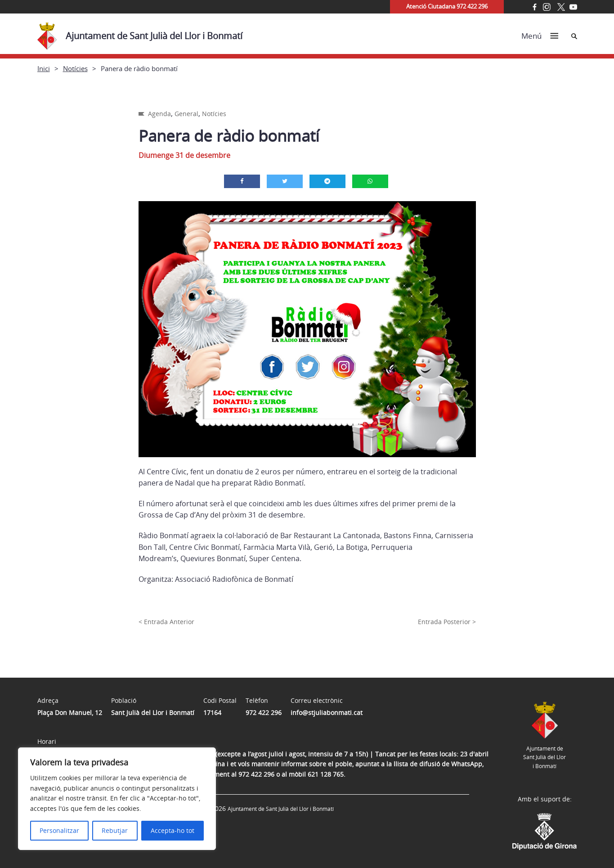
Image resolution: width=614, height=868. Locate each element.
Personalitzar (59, 830)
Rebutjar (115, 830)
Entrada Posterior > (447, 622)
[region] (117, 799)
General (186, 114)
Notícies (75, 68)
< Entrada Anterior (166, 622)
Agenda (159, 114)
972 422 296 (264, 713)
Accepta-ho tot (173, 830)
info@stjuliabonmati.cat (327, 713)
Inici (44, 68)
